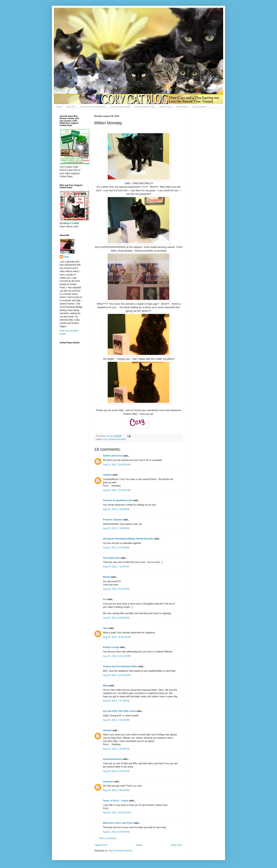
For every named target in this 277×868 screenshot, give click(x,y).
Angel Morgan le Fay (145, 107)
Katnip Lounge (111, 647)
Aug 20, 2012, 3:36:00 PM (116, 720)
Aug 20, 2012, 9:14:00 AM (116, 589)
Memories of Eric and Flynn (118, 823)
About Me (71, 107)
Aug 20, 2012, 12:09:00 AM (117, 465)
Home (59, 107)
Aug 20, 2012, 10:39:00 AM (117, 637)
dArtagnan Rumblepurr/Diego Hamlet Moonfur (128, 539)
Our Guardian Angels (121, 107)
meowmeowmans (112, 759)
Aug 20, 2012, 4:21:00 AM (116, 548)
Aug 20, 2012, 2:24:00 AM (116, 528)
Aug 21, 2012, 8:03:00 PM (116, 832)
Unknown (108, 782)
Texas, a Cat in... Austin (116, 801)
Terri (105, 628)
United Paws (182, 107)
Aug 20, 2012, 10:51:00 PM (117, 813)
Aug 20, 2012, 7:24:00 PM (116, 749)
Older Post (176, 845)
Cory (105, 439)
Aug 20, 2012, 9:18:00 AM (116, 618)
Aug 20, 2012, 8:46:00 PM (116, 790)
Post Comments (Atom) (120, 851)
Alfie (143, 187)
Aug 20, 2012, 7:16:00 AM (116, 567)
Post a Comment (108, 838)
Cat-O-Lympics (200, 107)
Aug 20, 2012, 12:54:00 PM (117, 675)
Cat (105, 599)
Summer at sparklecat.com (118, 500)
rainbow (107, 475)
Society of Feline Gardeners (93, 107)
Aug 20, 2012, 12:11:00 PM (117, 656)
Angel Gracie (165, 107)
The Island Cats (111, 558)
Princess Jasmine (113, 520)
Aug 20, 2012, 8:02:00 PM (116, 771)
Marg (106, 686)
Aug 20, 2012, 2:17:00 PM (116, 701)
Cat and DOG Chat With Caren (119, 711)
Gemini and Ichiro (113, 456)
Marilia (107, 577)
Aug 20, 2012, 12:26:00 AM (117, 490)
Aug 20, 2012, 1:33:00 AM (116, 509)
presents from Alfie (117, 439)
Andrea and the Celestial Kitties (120, 666)
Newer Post (101, 845)
